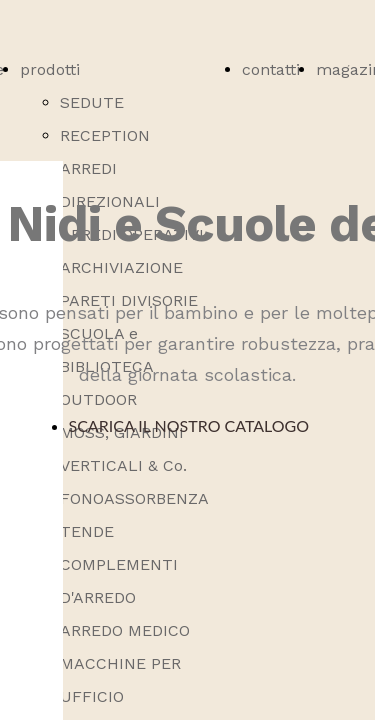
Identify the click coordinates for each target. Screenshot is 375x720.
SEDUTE (92, 102)
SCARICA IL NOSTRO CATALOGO (191, 425)
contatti (271, 69)
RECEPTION (105, 135)
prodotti (50, 69)
